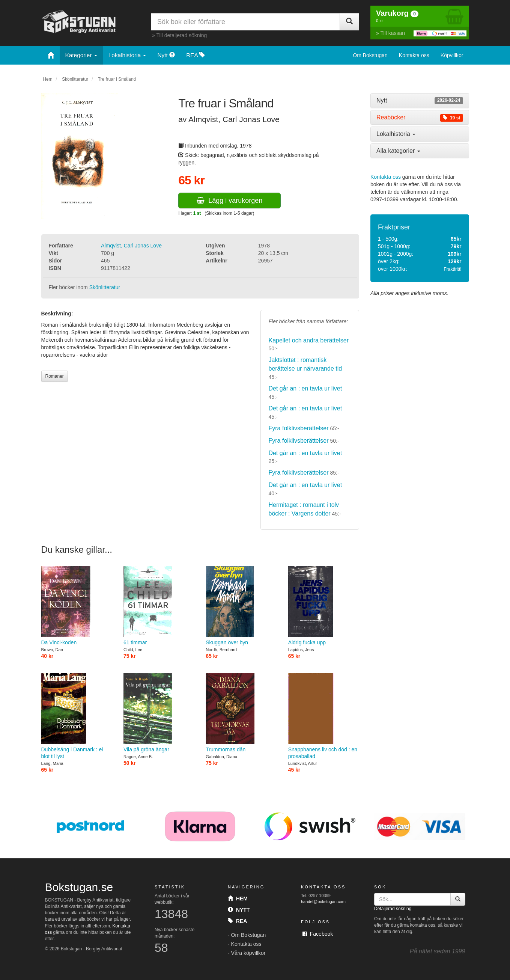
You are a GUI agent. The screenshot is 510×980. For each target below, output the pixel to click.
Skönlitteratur (75, 79)
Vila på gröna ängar (159, 712)
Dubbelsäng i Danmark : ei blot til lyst (77, 716)
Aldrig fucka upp (324, 605)
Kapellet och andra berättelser (308, 340)
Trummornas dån (241, 712)
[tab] (420, 101)
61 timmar (159, 605)
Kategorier (81, 55)
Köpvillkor (452, 55)
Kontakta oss (414, 55)
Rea (237, 921)
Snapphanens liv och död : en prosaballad (324, 716)
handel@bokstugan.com (323, 902)
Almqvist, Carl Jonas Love (131, 246)
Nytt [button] (420, 101)
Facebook (318, 934)
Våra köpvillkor (248, 953)
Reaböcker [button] (420, 118)
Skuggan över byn (241, 605)
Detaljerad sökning (393, 909)
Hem (48, 79)
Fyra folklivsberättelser (298, 428)
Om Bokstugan (370, 55)
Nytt (166, 55)
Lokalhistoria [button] (396, 134)
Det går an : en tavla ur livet (305, 388)
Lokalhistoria (127, 55)
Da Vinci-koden (77, 605)
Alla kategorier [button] (398, 151)
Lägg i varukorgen (229, 201)
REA (196, 55)
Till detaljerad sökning (181, 35)
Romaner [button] (55, 376)
